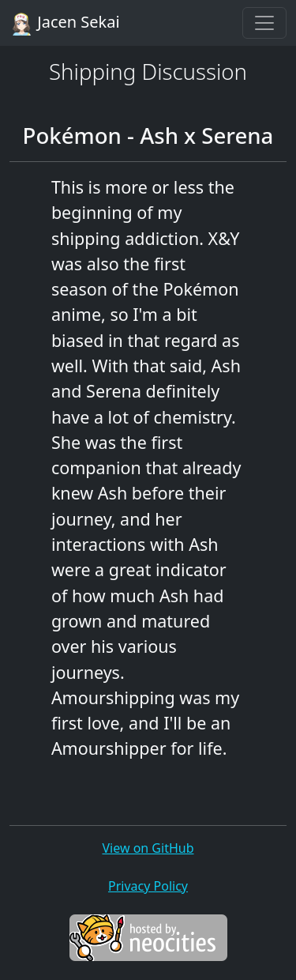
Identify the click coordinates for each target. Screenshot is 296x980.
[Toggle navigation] (264, 23)
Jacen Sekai (65, 23)
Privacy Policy (148, 886)
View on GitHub (148, 848)
